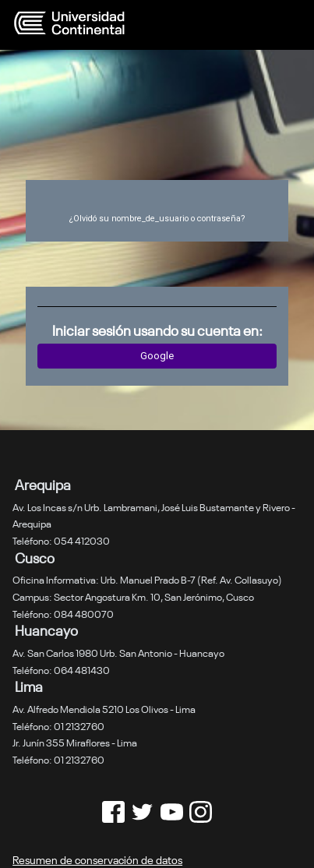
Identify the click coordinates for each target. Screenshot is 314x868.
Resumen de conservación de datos (97, 859)
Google (157, 356)
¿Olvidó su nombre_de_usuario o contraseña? (157, 219)
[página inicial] (119, 23)
